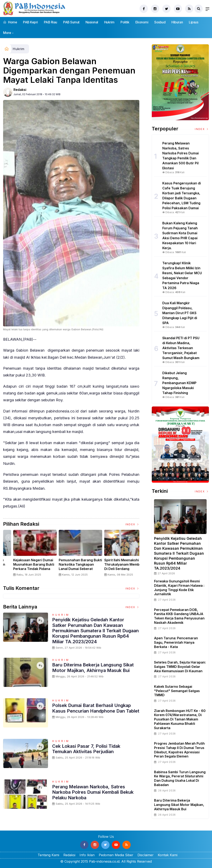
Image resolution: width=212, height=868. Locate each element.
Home (10, 22)
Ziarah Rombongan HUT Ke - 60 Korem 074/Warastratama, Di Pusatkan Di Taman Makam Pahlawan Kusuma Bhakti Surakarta (180, 719)
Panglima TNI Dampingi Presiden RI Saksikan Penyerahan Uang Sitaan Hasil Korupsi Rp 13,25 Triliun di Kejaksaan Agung (71, 569)
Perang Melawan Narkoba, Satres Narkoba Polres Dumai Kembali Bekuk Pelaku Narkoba (93, 792)
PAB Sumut (71, 22)
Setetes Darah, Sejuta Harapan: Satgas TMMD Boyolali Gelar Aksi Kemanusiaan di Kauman (180, 667)
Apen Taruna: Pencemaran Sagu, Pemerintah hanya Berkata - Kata (176, 642)
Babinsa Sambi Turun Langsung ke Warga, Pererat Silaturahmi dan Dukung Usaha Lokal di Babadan (180, 778)
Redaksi (20, 90)
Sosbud (160, 22)
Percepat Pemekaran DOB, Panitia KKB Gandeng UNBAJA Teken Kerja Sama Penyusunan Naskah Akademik (179, 616)
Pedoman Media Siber (116, 855)
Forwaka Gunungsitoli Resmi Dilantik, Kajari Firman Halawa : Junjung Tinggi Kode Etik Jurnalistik (179, 588)
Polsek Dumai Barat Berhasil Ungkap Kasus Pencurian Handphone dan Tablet (96, 708)
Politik (125, 22)
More (7, 33)
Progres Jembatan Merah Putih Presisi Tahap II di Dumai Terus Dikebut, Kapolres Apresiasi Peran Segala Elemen (179, 750)
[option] (26, 555)
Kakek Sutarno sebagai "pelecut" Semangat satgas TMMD (177, 691)
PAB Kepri (30, 22)
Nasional (92, 22)
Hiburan (177, 22)
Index (132, 524)
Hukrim (109, 22)
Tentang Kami (48, 855)
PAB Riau (51, 22)
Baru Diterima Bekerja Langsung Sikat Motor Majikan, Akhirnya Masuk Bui (93, 667)
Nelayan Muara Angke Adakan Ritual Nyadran (114, 562)
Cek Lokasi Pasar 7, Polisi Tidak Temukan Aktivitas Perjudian (86, 749)
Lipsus (193, 22)
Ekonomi (142, 22)
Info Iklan (87, 855)
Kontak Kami (168, 855)
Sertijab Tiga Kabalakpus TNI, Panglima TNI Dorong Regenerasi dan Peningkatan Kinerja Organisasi (25, 569)
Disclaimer (146, 855)
